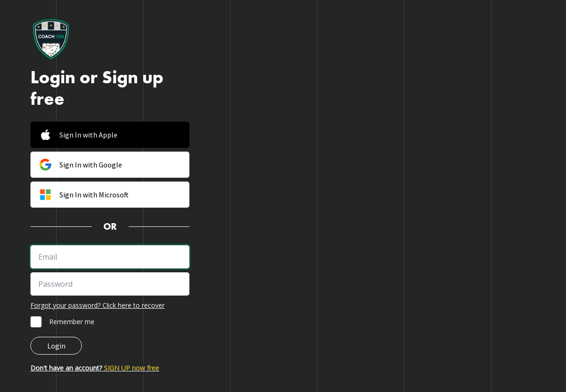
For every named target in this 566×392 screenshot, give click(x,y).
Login (56, 346)
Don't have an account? (95, 368)
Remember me (72, 322)
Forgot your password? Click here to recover (98, 305)
